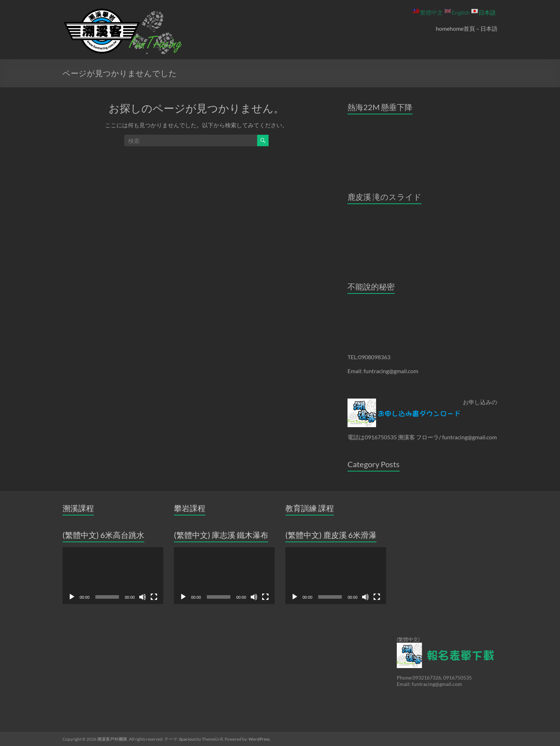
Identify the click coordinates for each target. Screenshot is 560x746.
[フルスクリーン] (154, 597)
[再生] (72, 597)
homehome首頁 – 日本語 (467, 28)
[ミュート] (142, 597)
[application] (113, 576)
